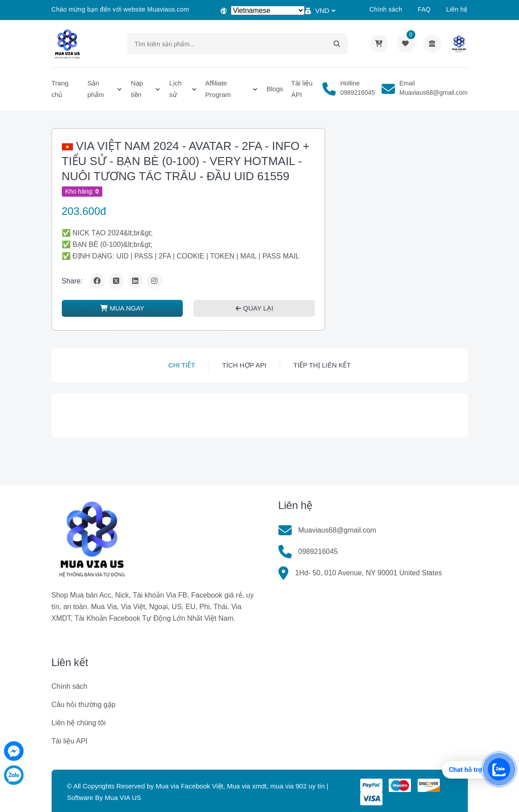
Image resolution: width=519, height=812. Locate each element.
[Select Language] (268, 10)
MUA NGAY (122, 308)
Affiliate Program (218, 89)
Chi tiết (181, 365)
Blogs (275, 89)
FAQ (424, 9)
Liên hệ (457, 9)
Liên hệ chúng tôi (79, 723)
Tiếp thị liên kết (322, 365)
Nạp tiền (137, 89)
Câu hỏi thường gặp (84, 705)
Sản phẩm (95, 89)
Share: (72, 281)
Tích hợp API (244, 365)
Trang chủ (60, 89)
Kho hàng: (82, 191)
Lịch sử (175, 89)
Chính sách (386, 9)
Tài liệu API (302, 89)
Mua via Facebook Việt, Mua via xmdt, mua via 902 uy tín (240, 786)
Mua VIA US (123, 798)
